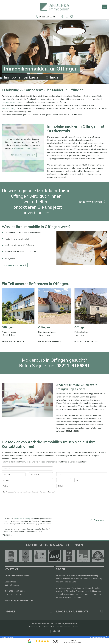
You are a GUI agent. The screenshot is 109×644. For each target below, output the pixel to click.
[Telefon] (27, 486)
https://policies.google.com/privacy (26, 148)
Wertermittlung (8, 108)
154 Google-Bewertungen (72, 642)
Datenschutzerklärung (22, 518)
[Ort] (91, 480)
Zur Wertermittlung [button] (14, 265)
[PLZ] (64, 480)
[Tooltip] (106, 637)
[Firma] (82, 474)
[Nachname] (41, 474)
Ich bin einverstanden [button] (22, 155)
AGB (41, 627)
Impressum (33, 627)
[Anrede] (27, 468)
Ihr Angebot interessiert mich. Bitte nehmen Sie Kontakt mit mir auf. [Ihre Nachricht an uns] (54, 503)
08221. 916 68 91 (47, 17)
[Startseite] (54, 7)
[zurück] (7, 556)
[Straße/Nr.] (27, 480)
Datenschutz (65, 627)
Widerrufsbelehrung (51, 627)
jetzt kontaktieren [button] (90, 202)
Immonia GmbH (71, 624)
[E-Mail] (82, 486)
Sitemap (75, 627)
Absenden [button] (99, 520)
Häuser (90, 99)
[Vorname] (14, 474)
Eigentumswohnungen (12, 102)
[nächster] (102, 556)
